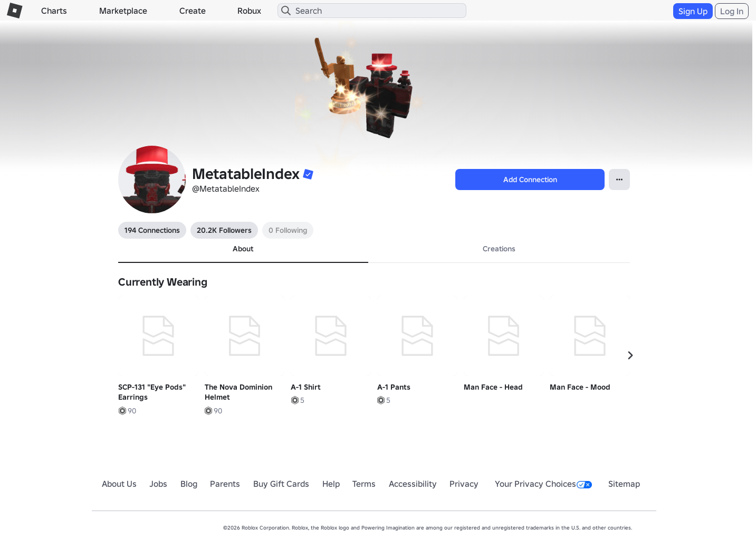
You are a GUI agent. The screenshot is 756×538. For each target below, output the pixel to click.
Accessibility (413, 484)
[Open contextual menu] (619, 180)
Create (193, 11)
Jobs (158, 484)
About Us (119, 484)
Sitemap (624, 484)
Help (331, 484)
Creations (499, 249)
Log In (732, 11)
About (243, 249)
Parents (225, 484)
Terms (364, 484)
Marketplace (123, 11)
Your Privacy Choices (543, 484)
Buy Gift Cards (281, 484)
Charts (54, 11)
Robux (249, 11)
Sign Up (693, 11)
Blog (189, 484)
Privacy (464, 484)
